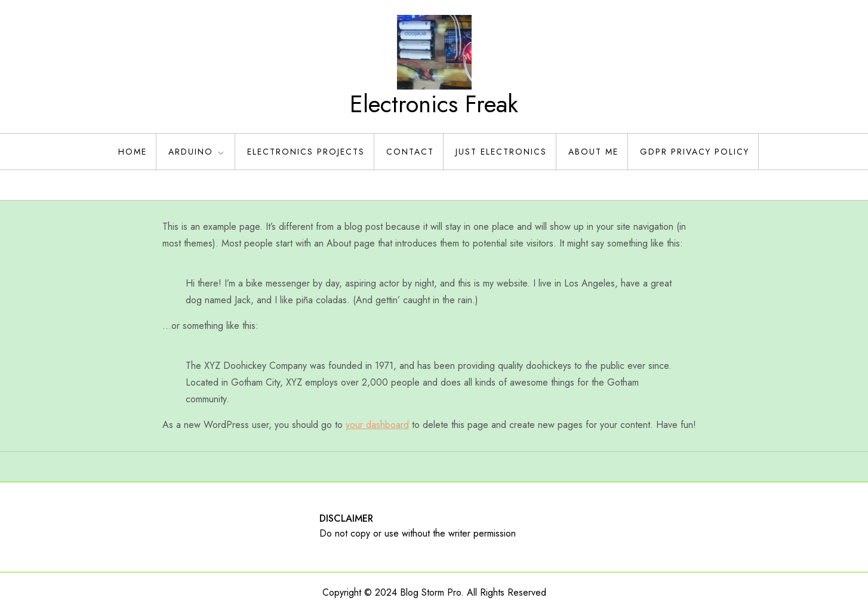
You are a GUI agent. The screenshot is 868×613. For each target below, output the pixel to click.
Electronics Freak (434, 104)
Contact (410, 152)
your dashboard (377, 425)
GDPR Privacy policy (695, 152)
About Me (593, 152)
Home (133, 152)
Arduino (197, 152)
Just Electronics (501, 152)
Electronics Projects (306, 152)
